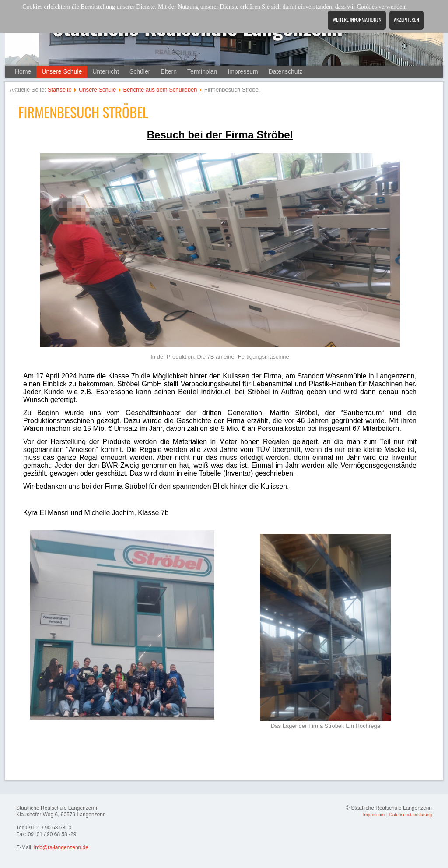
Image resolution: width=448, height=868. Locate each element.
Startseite (60, 90)
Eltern (169, 71)
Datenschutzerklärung (411, 815)
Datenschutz (286, 71)
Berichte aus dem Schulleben (160, 90)
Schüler (140, 71)
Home (23, 71)
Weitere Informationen (357, 19)
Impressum (243, 71)
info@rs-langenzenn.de (61, 847)
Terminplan (202, 71)
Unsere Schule (62, 71)
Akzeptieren (406, 19)
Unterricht (106, 71)
